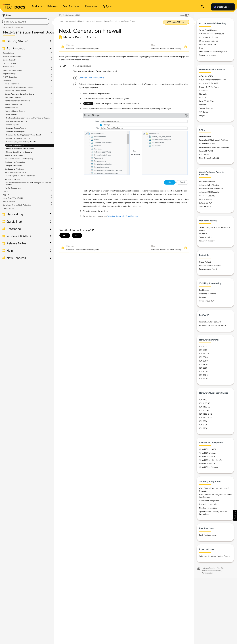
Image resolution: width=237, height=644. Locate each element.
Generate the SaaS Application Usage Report (24, 135)
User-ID (6, 191)
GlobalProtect (205, 262)
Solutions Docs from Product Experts (215, 556)
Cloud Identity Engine (208, 37)
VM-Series (204, 112)
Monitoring (7, 81)
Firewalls (203, 94)
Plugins (202, 116)
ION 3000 (203, 361)
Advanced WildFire (207, 182)
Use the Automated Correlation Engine (19, 94)
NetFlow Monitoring (12, 179)
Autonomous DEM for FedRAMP (213, 326)
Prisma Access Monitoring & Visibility (215, 147)
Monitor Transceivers (13, 188)
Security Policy (205, 237)
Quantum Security (207, 241)
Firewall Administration (12, 57)
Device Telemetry (10, 60)
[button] (235, 515)
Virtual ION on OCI (207, 464)
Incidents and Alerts (208, 294)
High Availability (9, 74)
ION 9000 (203, 375)
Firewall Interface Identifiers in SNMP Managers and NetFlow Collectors (28, 184)
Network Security (209, 568)
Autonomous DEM (207, 301)
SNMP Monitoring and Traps (15, 172)
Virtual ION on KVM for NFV (211, 460)
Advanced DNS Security (209, 192)
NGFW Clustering (10, 77)
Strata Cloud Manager (208, 30)
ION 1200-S (204, 354)
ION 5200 (203, 368)
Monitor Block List (11, 108)
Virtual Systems (9, 202)
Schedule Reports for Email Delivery (20, 149)
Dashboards (204, 290)
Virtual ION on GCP (207, 457)
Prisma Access (205, 137)
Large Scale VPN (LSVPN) (13, 198)
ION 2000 (203, 357)
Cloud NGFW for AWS (209, 83)
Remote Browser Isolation (210, 266)
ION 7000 (203, 372)
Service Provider (206, 108)
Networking (15, 214)
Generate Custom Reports (16, 128)
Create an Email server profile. (92, 78)
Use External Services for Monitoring (19, 159)
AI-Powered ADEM (207, 144)
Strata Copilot (222, 7)
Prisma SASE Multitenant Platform (213, 140)
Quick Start (14, 222)
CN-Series (204, 91)
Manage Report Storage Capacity (19, 152)
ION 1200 (203, 350)
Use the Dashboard (12, 84)
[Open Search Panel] (202, 7)
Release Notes (16, 243)
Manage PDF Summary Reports (18, 138)
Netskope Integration (208, 508)
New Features (16, 258)
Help (10, 251)
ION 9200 (203, 379)
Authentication (9, 67)
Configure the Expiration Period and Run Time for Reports (28, 118)
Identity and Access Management (213, 52)
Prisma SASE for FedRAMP (210, 322)
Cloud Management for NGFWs (212, 80)
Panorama (203, 105)
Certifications (8, 208)
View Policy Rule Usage (14, 155)
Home (61, 21)
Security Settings (10, 63)
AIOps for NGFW (206, 76)
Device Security (206, 199)
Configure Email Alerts (13, 166)
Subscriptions (8, 53)
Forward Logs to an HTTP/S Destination (20, 176)
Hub (201, 48)
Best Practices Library (208, 535)
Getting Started (18, 41)
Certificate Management (12, 70)
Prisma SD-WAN (206, 151)
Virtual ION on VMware (209, 467)
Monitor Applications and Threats (17, 101)
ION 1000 (203, 347)
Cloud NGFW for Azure (209, 87)
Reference (14, 229)
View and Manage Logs (14, 104)
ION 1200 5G (205, 407)
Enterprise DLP (205, 203)
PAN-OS (203, 98)
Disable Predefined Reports (17, 121)
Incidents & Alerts (19, 236)
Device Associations (208, 45)
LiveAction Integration (209, 504)
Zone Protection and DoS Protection (17, 205)
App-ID (6, 195)
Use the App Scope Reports (15, 91)
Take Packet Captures (13, 98)
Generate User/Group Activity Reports (21, 142)
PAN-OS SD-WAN (207, 101)
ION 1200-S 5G (206, 418)
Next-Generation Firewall (74, 21)
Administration (17, 48)
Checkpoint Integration (209, 501)
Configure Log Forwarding (15, 162)
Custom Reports (12, 125)
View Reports (11, 115)
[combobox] (26, 22)
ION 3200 (203, 365)
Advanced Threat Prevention (211, 189)
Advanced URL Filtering (209, 185)
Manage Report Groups (15, 145)
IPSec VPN (204, 234)
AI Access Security (207, 196)
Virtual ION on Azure (208, 453)
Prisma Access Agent (208, 269)
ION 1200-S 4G (206, 414)
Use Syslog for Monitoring (14, 169)
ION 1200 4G (205, 403)
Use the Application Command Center (19, 87)
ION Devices (204, 155)
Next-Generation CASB (209, 158)
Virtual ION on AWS (207, 449)
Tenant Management (208, 55)
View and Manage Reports (15, 111)
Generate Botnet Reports (16, 132)
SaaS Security (205, 207)
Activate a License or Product (212, 34)
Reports (203, 297)
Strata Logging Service (209, 41)
